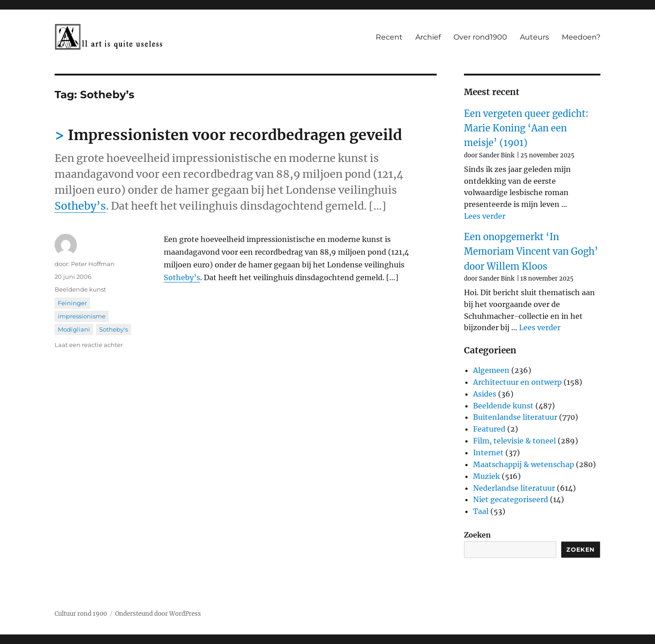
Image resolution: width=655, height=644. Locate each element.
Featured (489, 429)
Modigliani (74, 329)
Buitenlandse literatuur (515, 417)
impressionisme (82, 316)
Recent (389, 37)
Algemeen (491, 370)
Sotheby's (113, 329)
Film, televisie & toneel (514, 441)
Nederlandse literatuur (514, 488)
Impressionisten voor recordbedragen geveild (235, 135)
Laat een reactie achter (89, 345)
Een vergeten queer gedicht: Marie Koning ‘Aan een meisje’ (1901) (526, 128)
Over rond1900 (480, 37)
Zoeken (477, 535)
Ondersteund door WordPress (158, 614)
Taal (481, 511)
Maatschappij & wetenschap (524, 464)
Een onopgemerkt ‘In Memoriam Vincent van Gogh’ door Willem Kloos (531, 252)
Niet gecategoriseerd (511, 499)
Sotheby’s (80, 206)
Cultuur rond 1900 (81, 614)
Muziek (486, 476)
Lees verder (485, 216)
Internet (488, 453)
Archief (428, 37)
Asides (485, 394)
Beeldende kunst (80, 289)
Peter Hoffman (93, 264)
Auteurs (534, 37)
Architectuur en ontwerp (517, 382)
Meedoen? (581, 37)
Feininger (72, 303)
